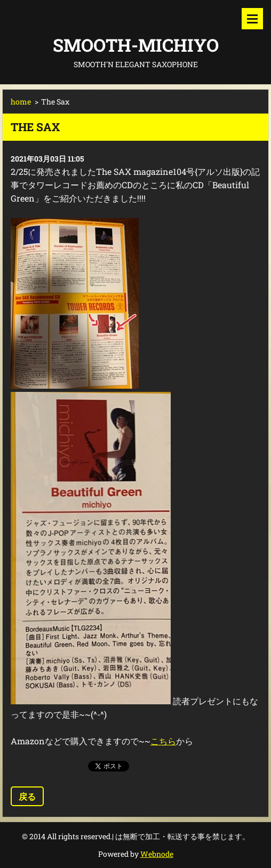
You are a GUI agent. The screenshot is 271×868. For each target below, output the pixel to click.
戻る (27, 796)
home (21, 102)
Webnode (157, 854)
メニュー (252, 19)
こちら (163, 741)
